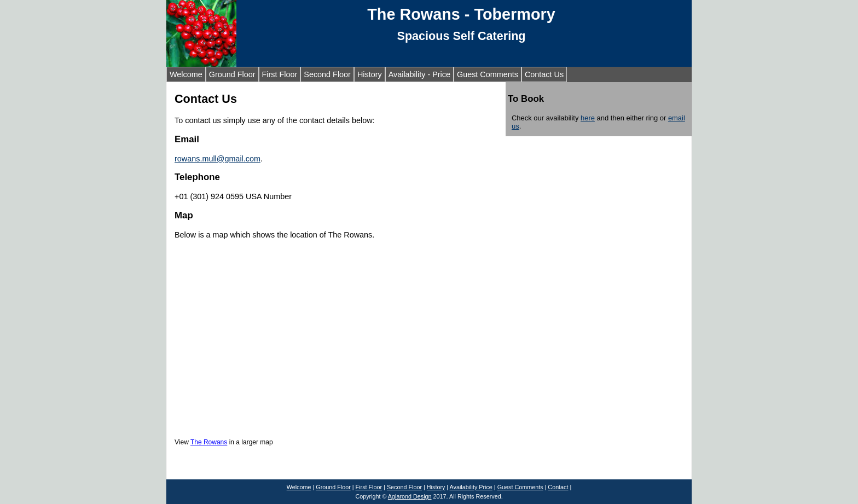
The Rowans (209, 442)
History (370, 74)
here (588, 118)
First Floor (280, 74)
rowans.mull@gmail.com (218, 159)
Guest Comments (488, 74)
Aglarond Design (410, 496)
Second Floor (327, 74)
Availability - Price (419, 74)
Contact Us (544, 74)
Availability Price (471, 487)
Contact (558, 487)
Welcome (186, 74)
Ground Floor (232, 74)
